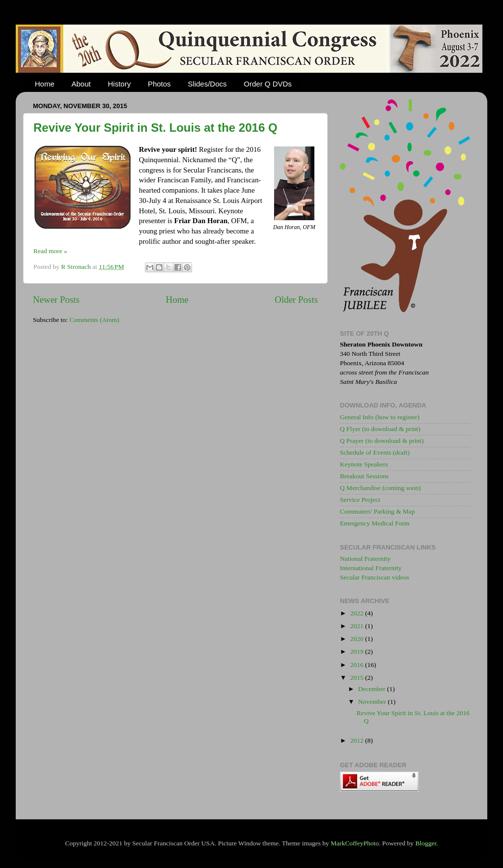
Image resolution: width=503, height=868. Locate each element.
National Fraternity (365, 559)
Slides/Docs (207, 84)
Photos (159, 84)
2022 (358, 613)
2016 (358, 665)
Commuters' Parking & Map (377, 511)
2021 (358, 626)
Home (45, 84)
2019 (358, 651)
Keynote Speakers (364, 464)
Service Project (360, 500)
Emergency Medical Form (375, 523)
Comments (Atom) (94, 320)
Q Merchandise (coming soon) (380, 488)
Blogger (426, 843)
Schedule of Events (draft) (375, 452)
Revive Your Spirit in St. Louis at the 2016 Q (155, 128)
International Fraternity (371, 568)
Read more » (50, 251)
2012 (358, 740)
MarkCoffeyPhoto (355, 843)
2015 (358, 678)
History (119, 84)
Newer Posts (56, 300)
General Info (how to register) (380, 417)
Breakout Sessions (364, 476)
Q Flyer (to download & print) (380, 429)
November (373, 702)
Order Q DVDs (268, 84)
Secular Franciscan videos (375, 577)
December (373, 689)
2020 (358, 639)
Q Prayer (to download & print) (382, 441)
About (81, 84)
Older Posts (296, 300)
